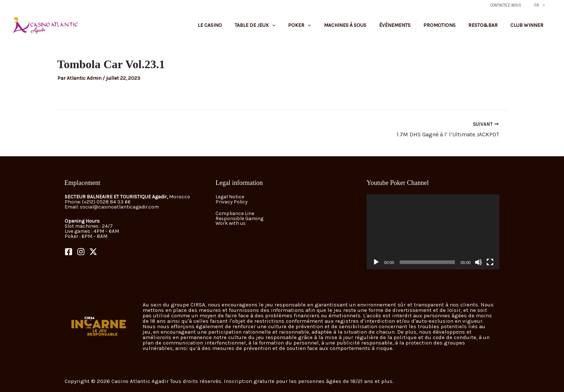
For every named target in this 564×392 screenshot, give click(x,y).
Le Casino (250, 28)
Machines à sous (369, 28)
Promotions (453, 28)
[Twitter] (93, 252)
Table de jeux (290, 28)
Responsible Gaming (240, 218)
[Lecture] (376, 262)
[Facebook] (69, 252)
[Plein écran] (490, 262)
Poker (330, 28)
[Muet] (478, 262)
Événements (414, 28)
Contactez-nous (513, 5)
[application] (433, 232)
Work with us (231, 224)
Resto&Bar (491, 28)
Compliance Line (235, 213)
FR (542, 5)
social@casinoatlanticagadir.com (120, 207)
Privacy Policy (232, 202)
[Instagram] (81, 252)
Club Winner (529, 28)
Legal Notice (230, 197)
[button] (544, 5)
